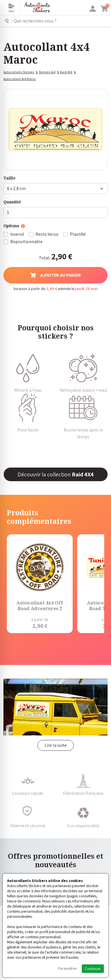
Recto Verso (47, 234)
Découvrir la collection (56, 474)
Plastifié (78, 234)
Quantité (12, 202)
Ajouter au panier (55, 275)
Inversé (17, 234)
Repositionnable (26, 242)
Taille (10, 178)
